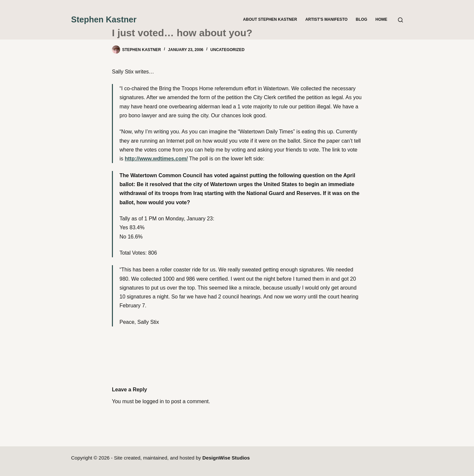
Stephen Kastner (104, 19)
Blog (362, 19)
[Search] (400, 20)
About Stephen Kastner (270, 19)
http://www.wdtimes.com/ (156, 159)
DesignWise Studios (226, 458)
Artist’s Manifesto (326, 19)
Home (382, 19)
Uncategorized (227, 50)
